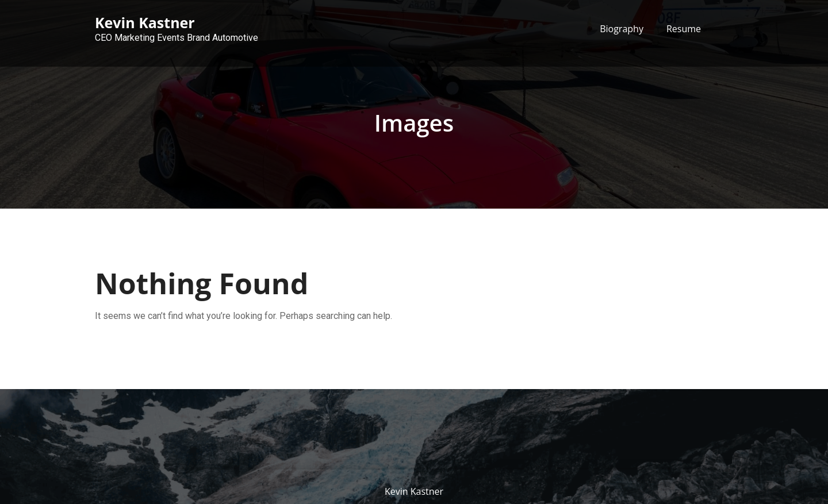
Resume (684, 29)
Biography (622, 29)
